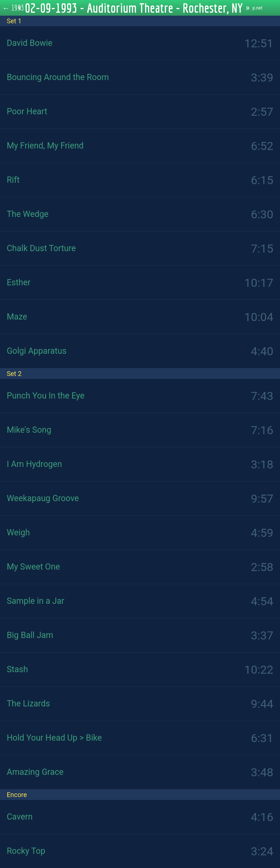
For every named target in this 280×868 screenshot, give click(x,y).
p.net (258, 8)
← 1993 (13, 8)
